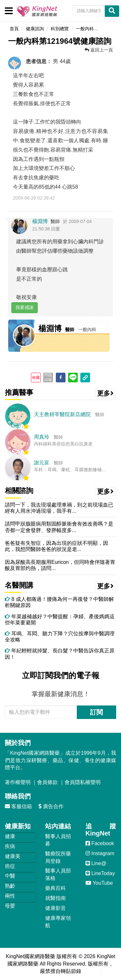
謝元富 (42, 463)
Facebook (100, 843)
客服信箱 (18, 806)
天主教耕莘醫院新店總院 (62, 414)
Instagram (100, 853)
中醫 (10, 876)
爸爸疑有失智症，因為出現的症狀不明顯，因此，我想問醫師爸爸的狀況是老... (56, 546)
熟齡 (10, 886)
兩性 (10, 896)
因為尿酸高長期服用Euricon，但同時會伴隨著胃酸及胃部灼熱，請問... (60, 565)
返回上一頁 (99, 50)
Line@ (96, 863)
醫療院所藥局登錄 (58, 857)
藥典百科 (55, 888)
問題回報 (48, 377)
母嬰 (10, 906)
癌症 (10, 866)
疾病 (10, 846)
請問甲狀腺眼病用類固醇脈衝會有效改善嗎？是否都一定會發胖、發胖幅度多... (59, 527)
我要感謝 (25, 307)
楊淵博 (40, 221)
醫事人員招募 (58, 840)
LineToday (100, 873)
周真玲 (42, 437)
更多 (106, 393)
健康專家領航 (58, 922)
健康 (10, 836)
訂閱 (96, 712)
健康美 (13, 856)
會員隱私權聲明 (83, 782)
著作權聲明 (18, 782)
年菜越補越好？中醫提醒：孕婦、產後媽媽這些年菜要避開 (60, 620)
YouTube (99, 883)
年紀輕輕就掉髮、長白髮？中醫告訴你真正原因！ (60, 654)
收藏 (36, 378)
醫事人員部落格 (58, 874)
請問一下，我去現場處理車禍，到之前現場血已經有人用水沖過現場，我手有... (59, 508)
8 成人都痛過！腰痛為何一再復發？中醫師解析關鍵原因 (59, 602)
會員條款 (47, 782)
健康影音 (55, 908)
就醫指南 (55, 898)
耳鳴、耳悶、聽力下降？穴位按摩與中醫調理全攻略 (60, 637)
